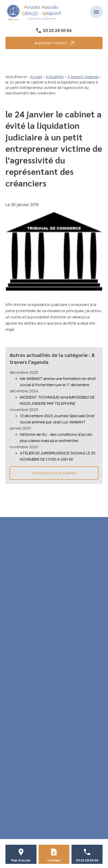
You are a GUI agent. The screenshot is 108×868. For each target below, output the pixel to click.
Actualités (55, 77)
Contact (54, 860)
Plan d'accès (21, 860)
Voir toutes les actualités (54, 473)
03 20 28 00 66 (57, 31)
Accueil (36, 77)
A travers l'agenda (83, 77)
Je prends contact (54, 43)
